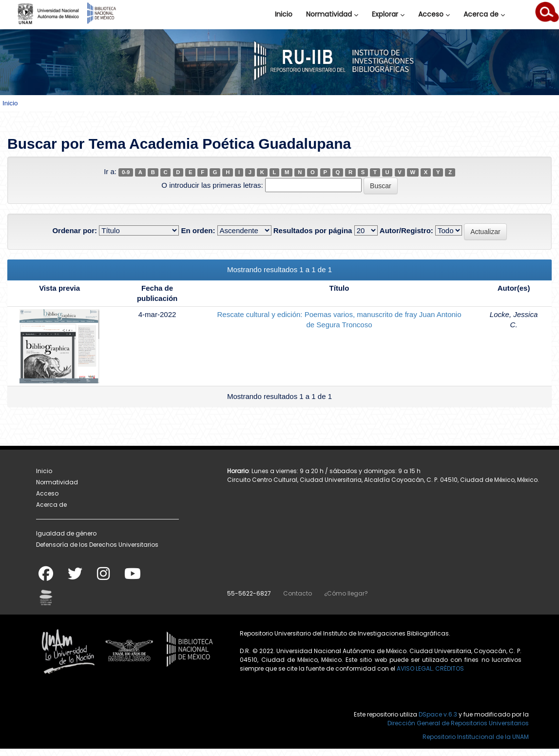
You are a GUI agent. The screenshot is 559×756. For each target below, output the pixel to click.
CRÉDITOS (450, 668)
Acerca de (484, 14)
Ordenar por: (75, 230)
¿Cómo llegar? (346, 593)
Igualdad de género (66, 533)
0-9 (126, 172)
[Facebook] (46, 577)
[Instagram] (103, 577)
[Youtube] (133, 577)
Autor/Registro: (406, 230)
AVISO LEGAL (414, 668)
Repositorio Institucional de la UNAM (476, 737)
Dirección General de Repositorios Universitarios (458, 723)
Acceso (434, 14)
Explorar (388, 14)
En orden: (198, 230)
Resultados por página (313, 230)
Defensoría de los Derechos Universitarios (97, 545)
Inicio (284, 14)
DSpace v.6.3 (438, 714)
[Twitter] (75, 577)
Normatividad (332, 14)
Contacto (298, 593)
